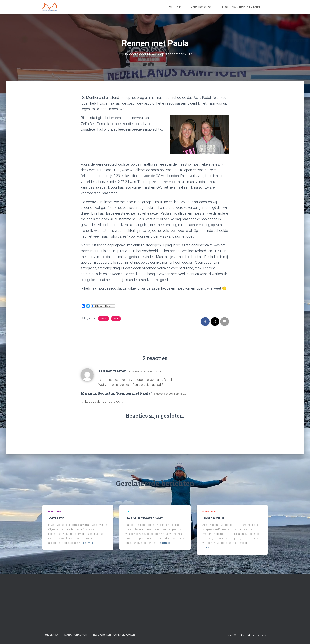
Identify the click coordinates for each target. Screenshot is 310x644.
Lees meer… (89, 543)
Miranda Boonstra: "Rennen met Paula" (116, 393)
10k (127, 512)
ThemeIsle (261, 635)
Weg (116, 318)
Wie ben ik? (177, 7)
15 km (103, 318)
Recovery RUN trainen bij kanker (243, 7)
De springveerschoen (145, 518)
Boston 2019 (213, 518)
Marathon (55, 512)
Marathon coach (203, 7)
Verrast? (56, 518)
